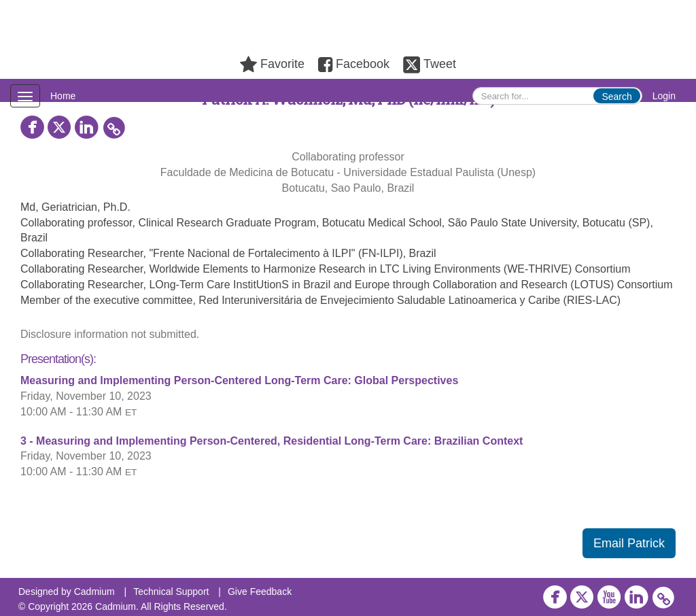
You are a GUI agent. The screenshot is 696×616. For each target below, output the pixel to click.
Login (664, 96)
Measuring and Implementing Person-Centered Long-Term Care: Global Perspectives (239, 380)
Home (63, 96)
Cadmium (94, 592)
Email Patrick (629, 543)
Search (616, 97)
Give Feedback (260, 592)
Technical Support (171, 592)
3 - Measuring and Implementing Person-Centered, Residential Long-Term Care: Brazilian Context (272, 441)
